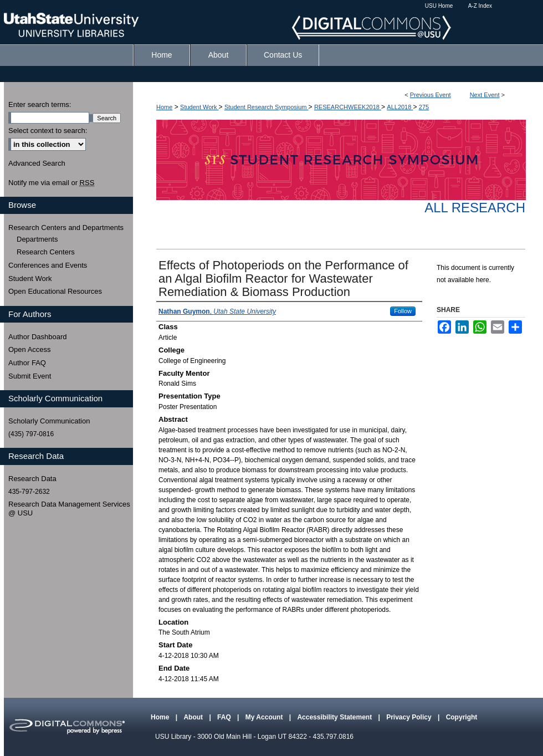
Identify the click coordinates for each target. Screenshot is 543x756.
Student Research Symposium (267, 107)
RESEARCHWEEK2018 (348, 107)
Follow (403, 311)
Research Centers (46, 252)
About (194, 717)
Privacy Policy (410, 717)
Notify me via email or (51, 183)
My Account (265, 717)
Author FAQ (27, 363)
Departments (37, 239)
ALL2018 (400, 107)
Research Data (32, 479)
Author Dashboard (38, 337)
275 (424, 107)
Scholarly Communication (49, 421)
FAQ (225, 717)
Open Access (30, 349)
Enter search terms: (40, 104)
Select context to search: (48, 131)
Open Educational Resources (55, 291)
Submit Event (30, 376)
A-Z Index (480, 6)
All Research (475, 208)
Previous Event (431, 95)
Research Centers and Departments (66, 228)
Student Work (199, 107)
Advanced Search (37, 163)
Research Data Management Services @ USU (69, 509)
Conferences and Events (48, 265)
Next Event (485, 95)
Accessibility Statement (335, 717)
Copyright (462, 717)
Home (164, 107)
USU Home (439, 6)
